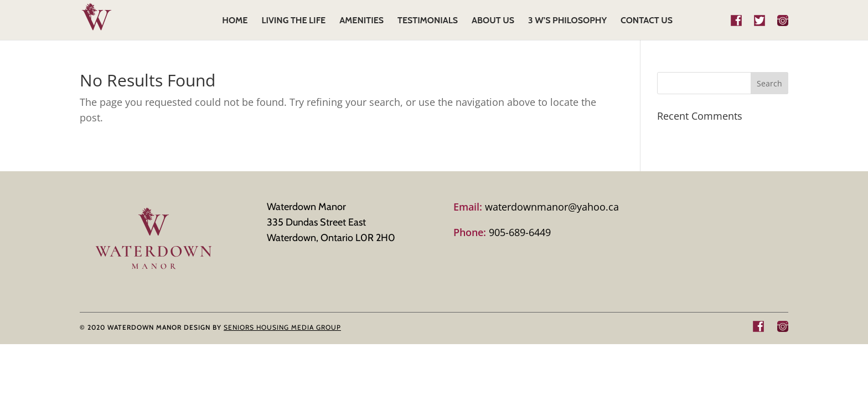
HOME (235, 21)
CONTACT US (647, 21)
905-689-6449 (502, 232)
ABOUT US (493, 21)
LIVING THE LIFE (293, 21)
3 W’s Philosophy (567, 21)
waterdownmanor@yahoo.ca (536, 207)
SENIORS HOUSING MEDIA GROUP (282, 327)
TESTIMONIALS (428, 21)
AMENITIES (361, 21)
